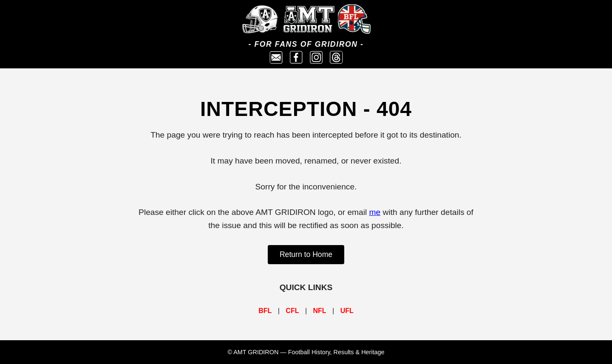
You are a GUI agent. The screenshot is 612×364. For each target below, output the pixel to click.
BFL (265, 311)
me (375, 212)
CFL (292, 311)
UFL (347, 311)
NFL (320, 311)
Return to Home (306, 254)
